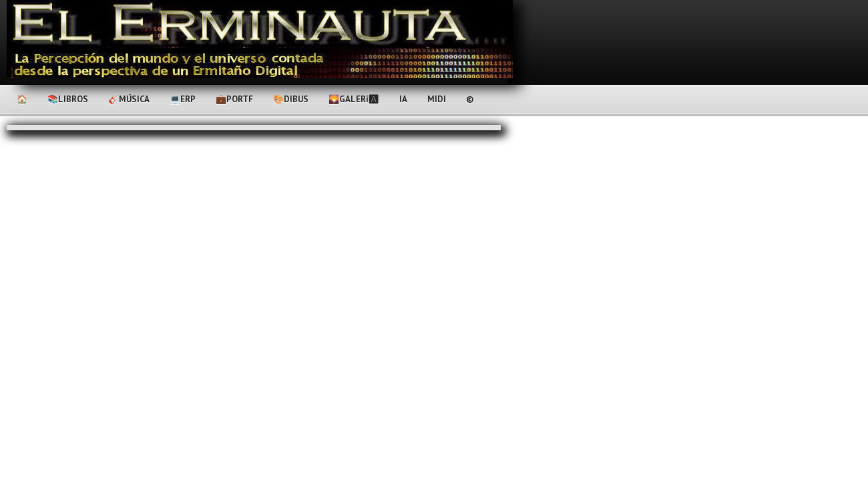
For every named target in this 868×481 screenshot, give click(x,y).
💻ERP (183, 99)
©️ (470, 99)
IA (403, 99)
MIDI (437, 99)
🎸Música (129, 99)
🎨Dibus (291, 99)
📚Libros (68, 99)
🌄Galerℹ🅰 (354, 99)
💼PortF (234, 99)
